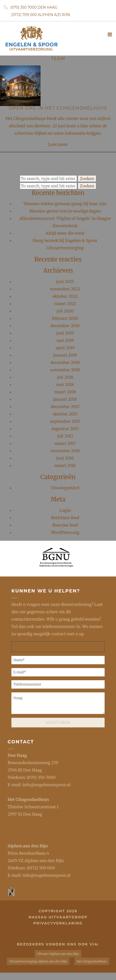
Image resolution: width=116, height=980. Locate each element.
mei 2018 (65, 384)
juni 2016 (65, 458)
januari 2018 (65, 399)
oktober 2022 (65, 296)
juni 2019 (65, 333)
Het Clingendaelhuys (28, 799)
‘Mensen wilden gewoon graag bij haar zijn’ (65, 204)
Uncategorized (65, 488)
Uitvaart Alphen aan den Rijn (58, 954)
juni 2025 (65, 282)
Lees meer (58, 144)
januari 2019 (65, 355)
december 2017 (65, 407)
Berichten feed (65, 518)
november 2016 (65, 451)
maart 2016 (65, 465)
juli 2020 (65, 311)
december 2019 (65, 326)
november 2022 (65, 289)
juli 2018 (65, 377)
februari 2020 (65, 318)
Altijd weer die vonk (65, 233)
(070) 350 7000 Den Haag (31, 7)
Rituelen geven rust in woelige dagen (65, 211)
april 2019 (65, 348)
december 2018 (65, 362)
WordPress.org (65, 532)
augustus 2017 (65, 429)
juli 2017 (65, 436)
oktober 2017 (65, 414)
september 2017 (65, 421)
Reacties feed (65, 525)
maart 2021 (65, 304)
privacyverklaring (58, 923)
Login (65, 510)
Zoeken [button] (87, 179)
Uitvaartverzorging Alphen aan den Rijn (38, 961)
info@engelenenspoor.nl (46, 785)
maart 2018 (65, 392)
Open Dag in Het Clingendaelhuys (58, 108)
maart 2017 (65, 443)
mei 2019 (65, 340)
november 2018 (65, 370)
